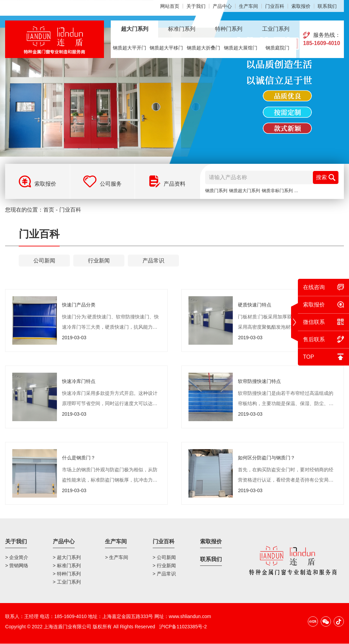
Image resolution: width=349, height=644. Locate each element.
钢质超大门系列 (245, 191)
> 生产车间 (117, 557)
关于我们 (196, 6)
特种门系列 (229, 29)
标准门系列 (182, 29)
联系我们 (327, 6)
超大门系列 (135, 29)
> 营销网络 (17, 566)
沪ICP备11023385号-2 (183, 627)
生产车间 (248, 6)
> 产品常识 (164, 574)
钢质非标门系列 (277, 191)
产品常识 (153, 261)
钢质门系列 (216, 191)
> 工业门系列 (67, 582)
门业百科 (275, 6)
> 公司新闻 (164, 557)
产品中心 (222, 6)
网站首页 (170, 6)
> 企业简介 (17, 557)
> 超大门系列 (67, 557)
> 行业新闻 (164, 566)
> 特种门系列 (67, 574)
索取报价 (301, 6)
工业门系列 (276, 29)
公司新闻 (44, 261)
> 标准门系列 (67, 566)
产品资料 (174, 184)
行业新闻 (99, 261)
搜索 (326, 177)
